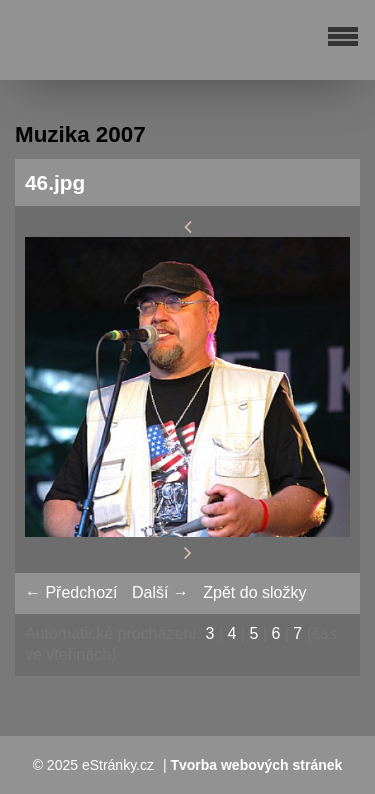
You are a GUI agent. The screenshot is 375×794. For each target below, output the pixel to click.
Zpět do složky (254, 592)
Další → (160, 592)
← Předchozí (71, 592)
